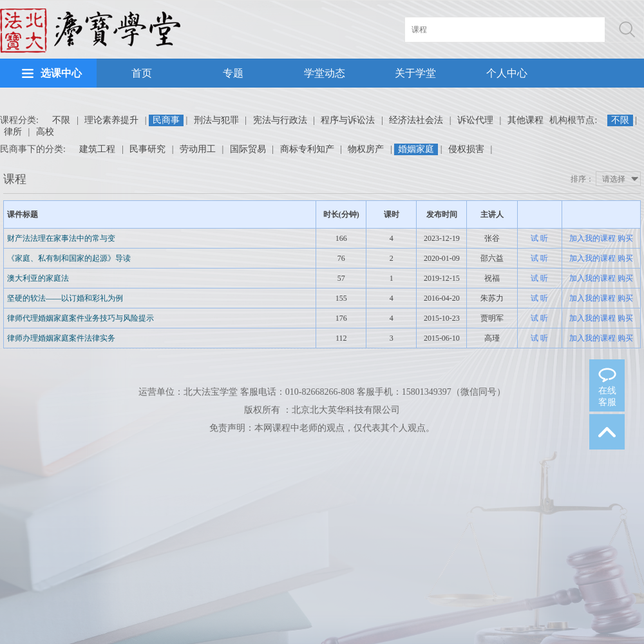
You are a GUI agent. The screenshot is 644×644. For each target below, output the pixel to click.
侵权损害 (466, 149)
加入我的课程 (592, 238)
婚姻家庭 (416, 149)
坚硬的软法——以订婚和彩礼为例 (65, 298)
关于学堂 (415, 73)
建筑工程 (97, 149)
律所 (13, 132)
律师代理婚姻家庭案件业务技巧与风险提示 (80, 318)
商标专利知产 (307, 149)
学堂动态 (325, 73)
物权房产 (366, 149)
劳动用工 (198, 149)
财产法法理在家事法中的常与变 (61, 238)
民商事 (166, 120)
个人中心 (507, 73)
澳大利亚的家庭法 (38, 278)
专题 (233, 73)
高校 (45, 132)
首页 (142, 73)
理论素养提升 (111, 120)
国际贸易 (248, 149)
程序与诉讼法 (348, 120)
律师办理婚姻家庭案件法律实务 (61, 338)
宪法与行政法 (280, 120)
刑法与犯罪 (216, 120)
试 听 (539, 238)
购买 (625, 238)
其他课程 (526, 120)
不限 (61, 120)
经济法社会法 (416, 120)
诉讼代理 (475, 120)
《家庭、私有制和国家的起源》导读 (69, 258)
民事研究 (147, 149)
